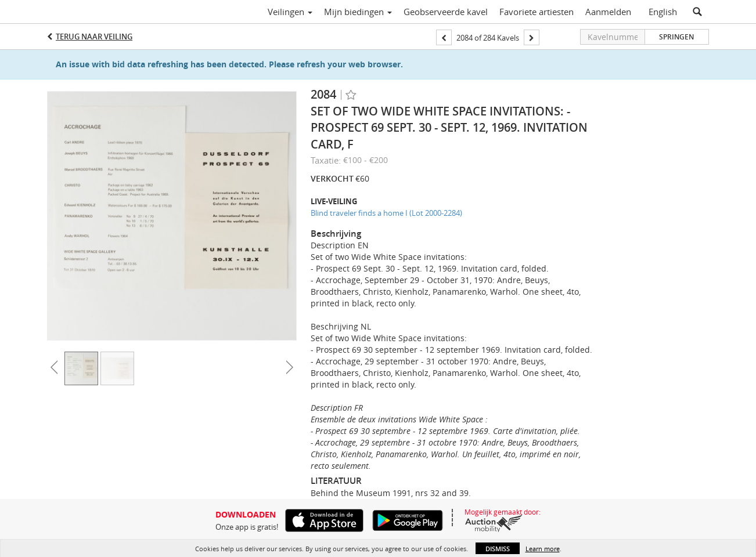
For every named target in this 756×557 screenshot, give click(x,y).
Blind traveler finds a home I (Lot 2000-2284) (386, 213)
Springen (676, 37)
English (663, 12)
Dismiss (498, 549)
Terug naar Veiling (94, 37)
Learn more (543, 549)
